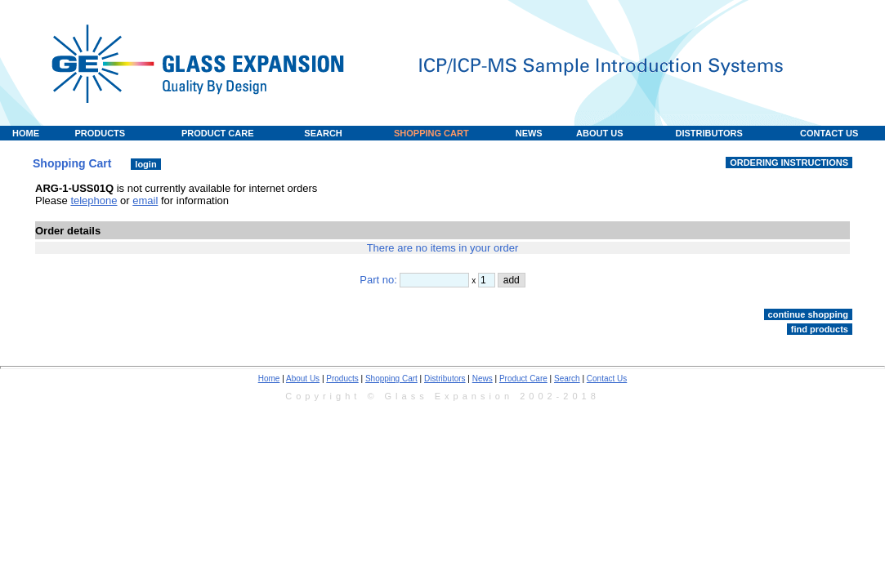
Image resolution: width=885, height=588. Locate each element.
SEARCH (323, 133)
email (145, 200)
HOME (26, 133)
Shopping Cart (391, 379)
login (145, 164)
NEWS (529, 133)
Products (342, 379)
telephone (94, 200)
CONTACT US (829, 133)
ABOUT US (599, 133)
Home (269, 379)
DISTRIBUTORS (708, 133)
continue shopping (808, 314)
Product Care (523, 379)
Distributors (445, 379)
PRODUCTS (100, 133)
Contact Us (607, 379)
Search (567, 379)
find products (820, 329)
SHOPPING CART (431, 133)
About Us (303, 379)
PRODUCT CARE (218, 133)
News (483, 379)
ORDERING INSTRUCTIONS (789, 163)
